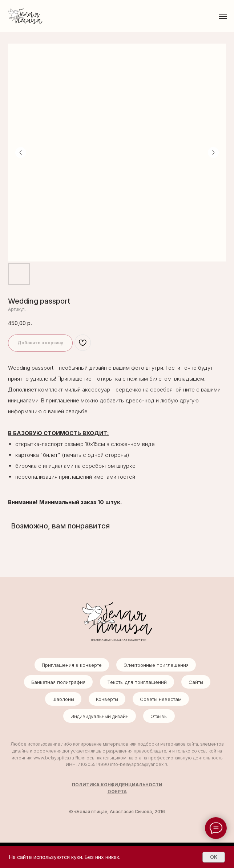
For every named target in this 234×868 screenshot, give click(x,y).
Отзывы (159, 716)
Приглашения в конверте (72, 665)
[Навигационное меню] (223, 16)
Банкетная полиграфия (58, 682)
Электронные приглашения (156, 665)
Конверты (107, 699)
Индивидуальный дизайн (100, 716)
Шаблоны (63, 699)
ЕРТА (121, 792)
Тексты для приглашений (137, 682)
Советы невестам (161, 699)
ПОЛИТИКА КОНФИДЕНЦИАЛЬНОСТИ (117, 785)
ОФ (111, 792)
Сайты (196, 682)
